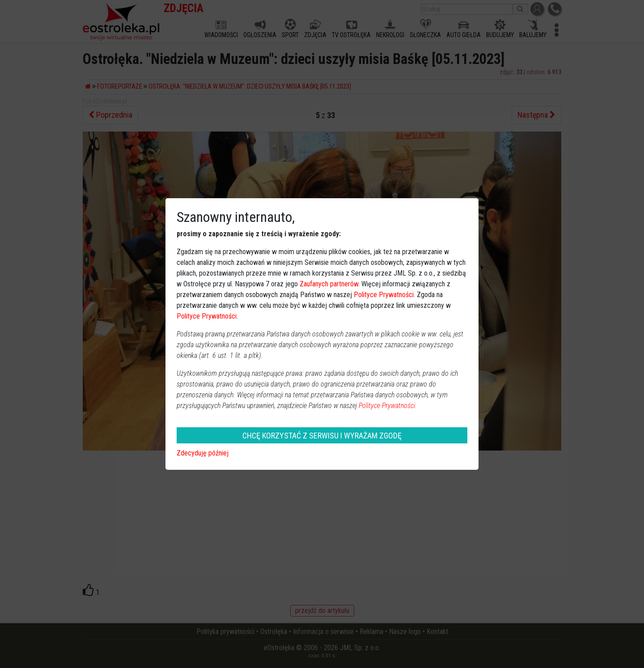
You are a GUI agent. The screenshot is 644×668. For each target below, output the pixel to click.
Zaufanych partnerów (329, 284)
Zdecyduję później (203, 453)
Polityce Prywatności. (388, 406)
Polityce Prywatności (384, 295)
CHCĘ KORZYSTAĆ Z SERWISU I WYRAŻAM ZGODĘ (322, 436)
